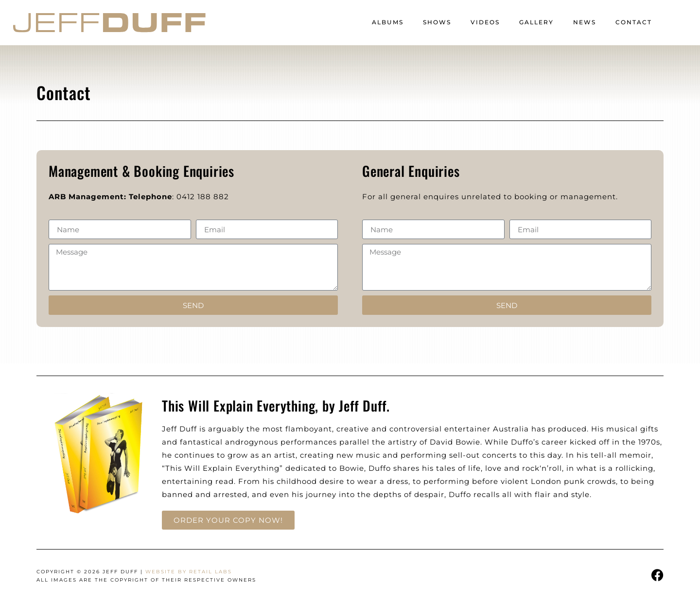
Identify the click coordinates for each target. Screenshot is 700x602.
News (585, 22)
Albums (388, 22)
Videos (485, 22)
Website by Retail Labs (189, 572)
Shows (437, 22)
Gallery (536, 22)
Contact (634, 22)
